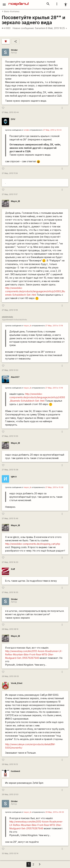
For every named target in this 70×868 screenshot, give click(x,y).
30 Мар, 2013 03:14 (10, 853)
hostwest (15, 771)
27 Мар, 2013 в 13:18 (54, 326)
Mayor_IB (15, 201)
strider (26, 130)
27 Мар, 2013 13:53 (10, 370)
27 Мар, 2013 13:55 (10, 436)
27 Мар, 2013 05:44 (10, 112)
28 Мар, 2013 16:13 (10, 764)
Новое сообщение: (23, 28)
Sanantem (40, 28)
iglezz (14, 477)
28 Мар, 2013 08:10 (10, 629)
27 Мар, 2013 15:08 (10, 470)
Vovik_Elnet (17, 683)
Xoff (13, 569)
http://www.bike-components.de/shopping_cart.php (33, 544)
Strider (14, 50)
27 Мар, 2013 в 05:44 (52, 130)
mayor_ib (28, 326)
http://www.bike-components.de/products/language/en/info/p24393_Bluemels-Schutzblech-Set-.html (35, 291)
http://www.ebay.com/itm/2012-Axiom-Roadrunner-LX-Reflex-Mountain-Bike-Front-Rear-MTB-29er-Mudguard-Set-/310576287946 (34, 654)
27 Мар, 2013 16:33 (10, 562)
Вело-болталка (11, 11)
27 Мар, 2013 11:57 (10, 194)
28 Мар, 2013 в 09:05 (55, 812)
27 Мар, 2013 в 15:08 (54, 487)
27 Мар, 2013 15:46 (10, 519)
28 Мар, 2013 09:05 (10, 676)
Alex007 (15, 377)
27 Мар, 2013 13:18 (10, 310)
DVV (13, 119)
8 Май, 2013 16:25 (57, 28)
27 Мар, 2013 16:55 (10, 592)
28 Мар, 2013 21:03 (10, 795)
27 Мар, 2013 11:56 (10, 173)
